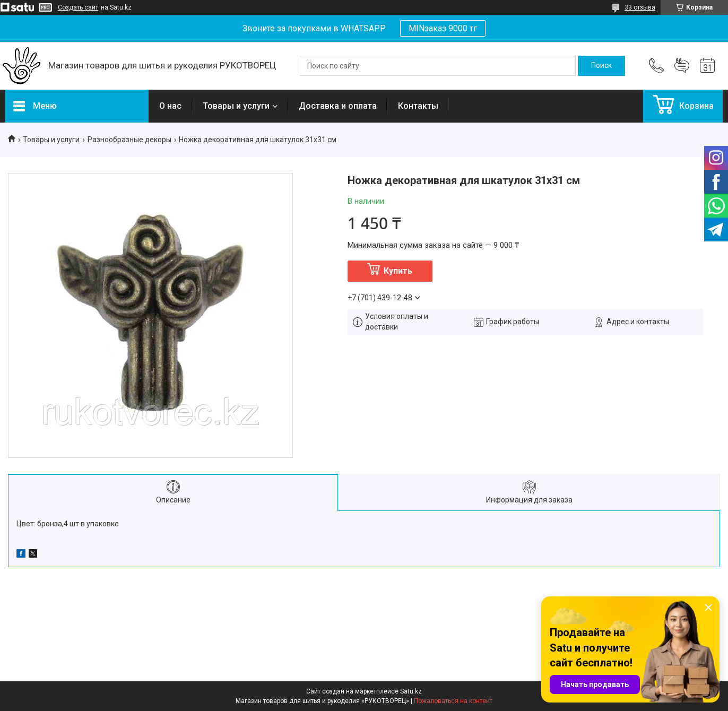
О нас (170, 106)
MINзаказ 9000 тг (443, 28)
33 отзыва (640, 7)
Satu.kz (411, 691)
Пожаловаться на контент (453, 701)
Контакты (418, 106)
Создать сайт (78, 7)
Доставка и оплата (338, 106)
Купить (398, 271)
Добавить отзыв (682, 66)
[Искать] (601, 66)
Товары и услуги (236, 106)
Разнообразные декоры (129, 140)
